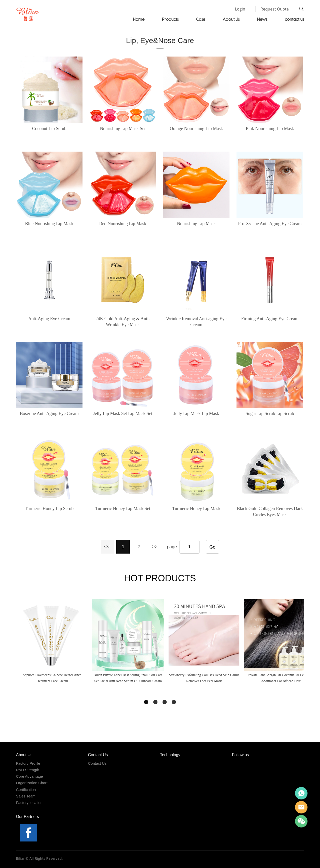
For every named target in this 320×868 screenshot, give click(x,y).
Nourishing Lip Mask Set (123, 129)
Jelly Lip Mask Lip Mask (196, 413)
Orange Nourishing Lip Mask (196, 129)
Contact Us (97, 763)
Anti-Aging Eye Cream (49, 319)
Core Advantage (29, 776)
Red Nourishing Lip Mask (123, 224)
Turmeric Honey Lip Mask (196, 509)
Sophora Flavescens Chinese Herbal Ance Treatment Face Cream (52, 678)
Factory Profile (28, 763)
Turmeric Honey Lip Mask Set (123, 509)
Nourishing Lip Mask (196, 224)
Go (212, 547)
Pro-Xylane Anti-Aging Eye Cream (270, 224)
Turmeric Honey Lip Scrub (49, 509)
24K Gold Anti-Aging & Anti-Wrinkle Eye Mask (123, 322)
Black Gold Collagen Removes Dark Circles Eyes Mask (270, 512)
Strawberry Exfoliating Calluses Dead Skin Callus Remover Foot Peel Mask (204, 678)
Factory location (29, 803)
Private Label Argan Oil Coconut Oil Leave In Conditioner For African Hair (280, 678)
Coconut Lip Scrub (49, 129)
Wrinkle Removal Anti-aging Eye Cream (196, 322)
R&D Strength (28, 770)
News (262, 19)
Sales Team (26, 796)
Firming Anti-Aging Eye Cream (270, 319)
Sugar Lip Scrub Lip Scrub (270, 413)
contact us (294, 19)
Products (170, 19)
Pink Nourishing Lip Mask (270, 129)
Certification (26, 790)
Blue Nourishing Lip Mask (49, 224)
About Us (231, 19)
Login (240, 9)
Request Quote (275, 9)
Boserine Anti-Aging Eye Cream (49, 413)
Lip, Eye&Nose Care (160, 40)
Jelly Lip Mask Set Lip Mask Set (123, 413)
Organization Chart (32, 783)
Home (139, 19)
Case (201, 19)
